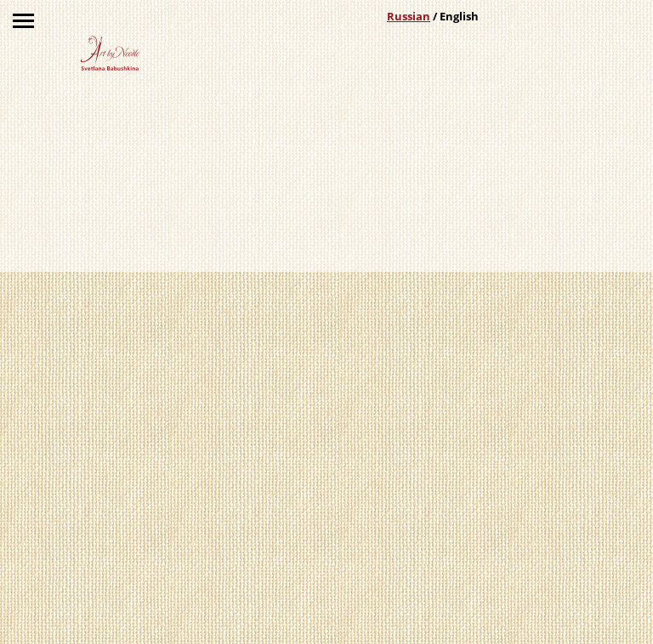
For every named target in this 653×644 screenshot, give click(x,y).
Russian (409, 16)
